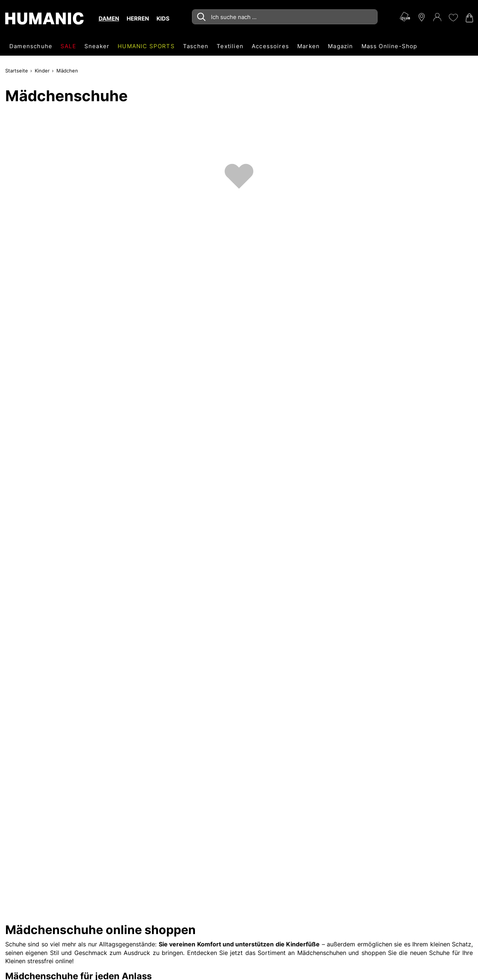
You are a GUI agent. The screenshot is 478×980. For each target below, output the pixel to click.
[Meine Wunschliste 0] (453, 18)
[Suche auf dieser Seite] (285, 17)
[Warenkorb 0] (469, 18)
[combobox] (285, 17)
